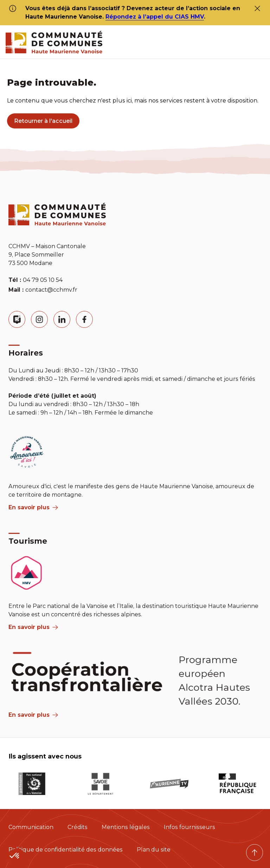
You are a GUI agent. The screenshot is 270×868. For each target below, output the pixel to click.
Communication (31, 827)
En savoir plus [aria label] (33, 507)
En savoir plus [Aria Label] (33, 715)
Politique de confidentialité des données (66, 850)
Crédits (78, 827)
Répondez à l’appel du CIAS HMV (155, 17)
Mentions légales (126, 827)
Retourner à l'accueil (43, 121)
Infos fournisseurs (189, 827)
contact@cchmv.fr (51, 290)
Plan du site (154, 850)
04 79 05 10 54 (43, 280)
